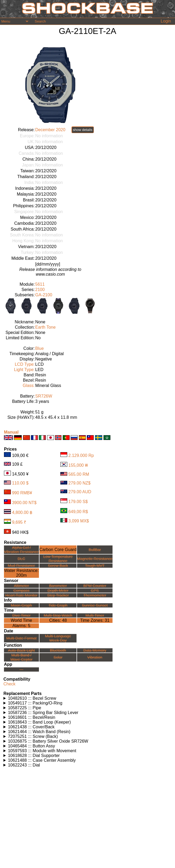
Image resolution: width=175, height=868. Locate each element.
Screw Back (58, 566)
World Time (22, 620)
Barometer (58, 586)
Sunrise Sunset (95, 605)
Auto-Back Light (21, 650)
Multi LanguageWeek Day (58, 638)
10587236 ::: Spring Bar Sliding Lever (43, 713)
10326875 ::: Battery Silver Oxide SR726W (48, 741)
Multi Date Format (21, 638)
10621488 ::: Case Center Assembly (42, 760)
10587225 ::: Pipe (24, 708)
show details (82, 130)
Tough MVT (95, 566)
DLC (21, 559)
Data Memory (95, 650)
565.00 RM (79, 474)
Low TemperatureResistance (58, 559)
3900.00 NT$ (24, 503)
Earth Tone (45, 327)
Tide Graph (58, 605)
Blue (39, 348)
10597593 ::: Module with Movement (42, 751)
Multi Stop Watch (58, 615)
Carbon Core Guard (58, 550)
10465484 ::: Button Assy (32, 746)
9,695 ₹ (19, 522)
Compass (21, 591)
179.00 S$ (78, 502)
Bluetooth (58, 650)
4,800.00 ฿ (22, 512)
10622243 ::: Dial (24, 765)
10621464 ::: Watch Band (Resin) (39, 732)
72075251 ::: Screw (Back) (33, 736)
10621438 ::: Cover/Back (31, 727)
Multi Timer (95, 615)
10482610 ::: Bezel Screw (32, 698)
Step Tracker (58, 595)
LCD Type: (25, 364)
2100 (40, 290)
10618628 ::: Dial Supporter (34, 755)
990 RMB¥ (22, 493)
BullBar (95, 550)
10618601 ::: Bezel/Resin (32, 717)
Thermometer (95, 595)
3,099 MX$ (78, 521)
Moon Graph (21, 605)
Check (9, 684)
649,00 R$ (78, 512)
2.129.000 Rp (81, 455)
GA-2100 (44, 295)
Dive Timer (21, 615)
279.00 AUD (80, 492)
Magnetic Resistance (95, 559)
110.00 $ (20, 483)
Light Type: (24, 370)
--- (21, 669)
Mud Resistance (21, 566)
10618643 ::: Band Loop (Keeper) (39, 722)
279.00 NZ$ (79, 483)
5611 (40, 284)
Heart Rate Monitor (21, 595)
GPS (95, 591)
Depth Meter (58, 591)
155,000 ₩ (78, 465)
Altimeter (21, 586)
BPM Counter (95, 586)
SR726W (44, 396)
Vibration (95, 657)
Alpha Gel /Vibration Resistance (21, 550)
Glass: (29, 385)
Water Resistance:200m (21, 573)
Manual (11, 432)
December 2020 (50, 130)
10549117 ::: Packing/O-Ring (35, 703)
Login (166, 21)
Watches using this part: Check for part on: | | (88, 698)
